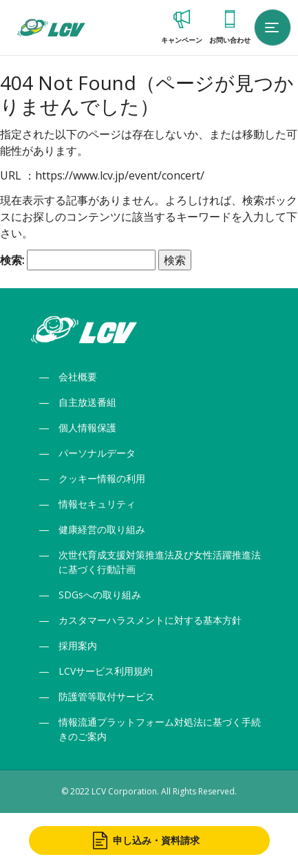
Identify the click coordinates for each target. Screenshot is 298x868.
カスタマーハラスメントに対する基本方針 (150, 620)
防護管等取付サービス (107, 696)
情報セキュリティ (97, 504)
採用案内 (78, 645)
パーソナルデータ (97, 453)
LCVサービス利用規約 (106, 671)
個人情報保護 (87, 427)
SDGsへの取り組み (100, 595)
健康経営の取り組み (102, 529)
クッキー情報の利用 (102, 478)
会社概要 (78, 377)
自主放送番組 (87, 402)
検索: (12, 260)
